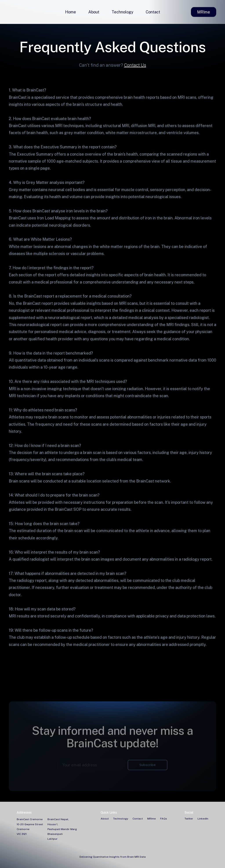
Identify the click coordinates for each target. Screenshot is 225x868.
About (94, 12)
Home (71, 12)
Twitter (189, 819)
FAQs (164, 819)
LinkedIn (203, 819)
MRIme (204, 12)
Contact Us (135, 65)
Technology (122, 12)
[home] (10, 12)
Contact (153, 12)
